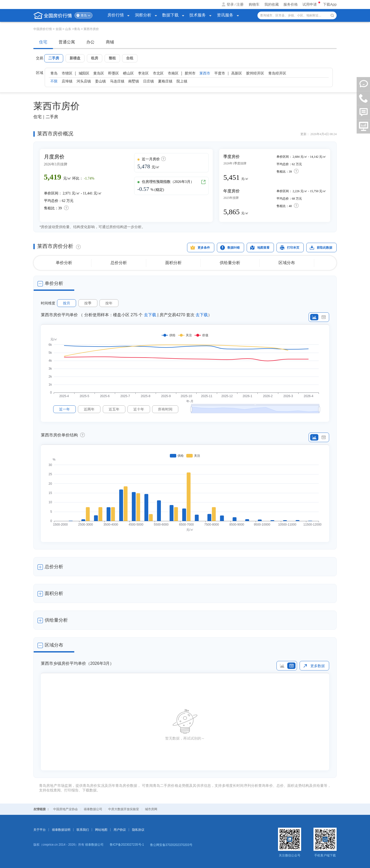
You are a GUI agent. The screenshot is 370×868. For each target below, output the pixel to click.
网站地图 (101, 830)
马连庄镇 (117, 81)
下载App (330, 4)
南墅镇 (134, 81)
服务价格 (291, 4)
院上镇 (182, 81)
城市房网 (151, 809)
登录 (230, 4)
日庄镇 (149, 81)
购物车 (254, 4)
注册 (240, 4)
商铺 (110, 42)
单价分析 (64, 263)
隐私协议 (138, 830)
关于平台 (40, 830)
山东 (68, 29)
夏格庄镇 (165, 81)
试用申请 (310, 4)
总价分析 (119, 263)
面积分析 (173, 263)
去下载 (150, 315)
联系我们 (83, 830)
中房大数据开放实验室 (124, 809)
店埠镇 (67, 81)
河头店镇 (84, 81)
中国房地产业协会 (66, 809)
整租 (112, 58)
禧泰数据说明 (61, 830)
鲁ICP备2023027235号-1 (127, 845)
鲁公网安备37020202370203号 (171, 845)
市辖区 (67, 73)
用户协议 (120, 830)
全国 (59, 29)
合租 (130, 58)
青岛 (84, 15)
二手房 (54, 58)
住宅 (43, 42)
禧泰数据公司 (93, 809)
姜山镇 (100, 81)
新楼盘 (75, 58)
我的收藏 (272, 4)
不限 (54, 81)
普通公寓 (67, 42)
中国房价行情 (43, 29)
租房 (95, 58)
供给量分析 (230, 263)
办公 (90, 42)
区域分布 (287, 263)
